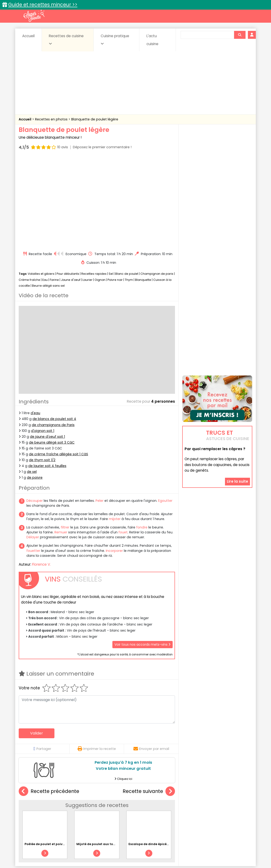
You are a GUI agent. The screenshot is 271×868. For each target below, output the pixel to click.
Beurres (82, 804)
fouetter (33, 462)
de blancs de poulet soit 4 (54, 330)
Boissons (102, 804)
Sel (111, 185)
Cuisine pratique (115, 40)
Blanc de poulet (127, 185)
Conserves (170, 804)
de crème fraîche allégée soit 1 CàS (59, 365)
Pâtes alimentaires (42, 813)
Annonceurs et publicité (43, 850)
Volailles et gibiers (41, 185)
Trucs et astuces (201, 794)
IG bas (172, 808)
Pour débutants (68, 185)
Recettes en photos (52, 119)
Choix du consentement (190, 854)
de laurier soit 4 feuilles (47, 377)
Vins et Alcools (210, 813)
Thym (129, 191)
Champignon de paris (157, 185)
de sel (32, 383)
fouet (123, 443)
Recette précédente (49, 703)
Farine (54, 191)
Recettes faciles (72, 794)
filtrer (65, 438)
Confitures (147, 804)
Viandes (185, 813)
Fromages (152, 808)
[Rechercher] (240, 35)
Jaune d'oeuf (71, 191)
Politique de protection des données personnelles (126, 854)
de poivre (35, 389)
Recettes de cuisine (66, 40)
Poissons (71, 813)
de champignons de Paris (53, 336)
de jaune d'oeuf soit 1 (47, 348)
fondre (142, 438)
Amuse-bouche (56, 804)
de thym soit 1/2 (42, 371)
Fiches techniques (160, 794)
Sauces (109, 813)
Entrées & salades (59, 808)
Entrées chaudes (93, 808)
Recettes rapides (94, 185)
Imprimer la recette (97, 660)
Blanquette (143, 191)
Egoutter (165, 412)
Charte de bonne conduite (208, 850)
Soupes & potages (137, 813)
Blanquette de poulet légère (95, 119)
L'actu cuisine (152, 40)
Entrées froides (125, 808)
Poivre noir (115, 191)
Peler (100, 412)
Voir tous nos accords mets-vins (143, 556)
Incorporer (114, 462)
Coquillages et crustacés (205, 804)
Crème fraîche (29, 191)
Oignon (100, 191)
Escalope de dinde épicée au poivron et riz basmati (169, 755)
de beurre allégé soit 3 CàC (52, 354)
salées (91, 813)
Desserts (31, 808)
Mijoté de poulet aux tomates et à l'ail (106, 755)
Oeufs (211, 808)
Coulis (237, 804)
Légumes (192, 808)
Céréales (124, 804)
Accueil (28, 36)
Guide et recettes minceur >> (43, 5)
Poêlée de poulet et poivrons (47, 755)
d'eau (35, 324)
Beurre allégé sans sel (48, 197)
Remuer (61, 443)
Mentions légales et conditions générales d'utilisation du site (134, 850)
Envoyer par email (151, 660)
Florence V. (41, 476)
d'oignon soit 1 (43, 342)
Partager (42, 660)
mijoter (115, 430)
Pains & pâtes (234, 808)
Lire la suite (237, 452)
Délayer (33, 448)
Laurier (87, 191)
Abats (32, 804)
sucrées (165, 813)
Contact (75, 850)
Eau (45, 191)
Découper (35, 412)
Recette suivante (149, 703)
